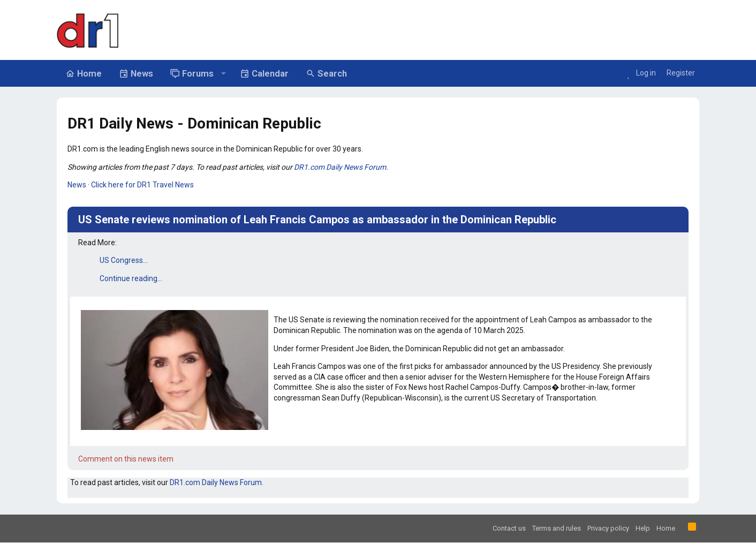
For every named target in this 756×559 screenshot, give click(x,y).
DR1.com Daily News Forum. (341, 167)
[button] (224, 73)
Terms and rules (557, 528)
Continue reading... (131, 278)
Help (643, 528)
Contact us (509, 528)
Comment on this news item (126, 459)
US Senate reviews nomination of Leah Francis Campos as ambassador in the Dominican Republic (317, 220)
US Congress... (124, 260)
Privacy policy (608, 528)
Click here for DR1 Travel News (142, 185)
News (77, 185)
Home (666, 528)
